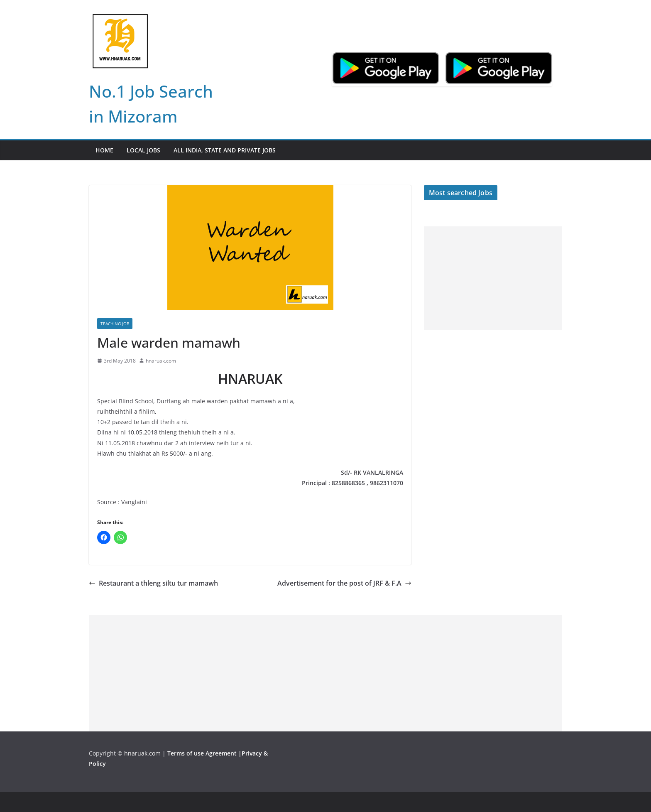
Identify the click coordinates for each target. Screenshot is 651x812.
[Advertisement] (493, 278)
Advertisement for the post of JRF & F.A (344, 583)
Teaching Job (115, 324)
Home (104, 150)
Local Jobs (143, 150)
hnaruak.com (161, 361)
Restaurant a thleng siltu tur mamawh (153, 583)
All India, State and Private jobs (225, 150)
